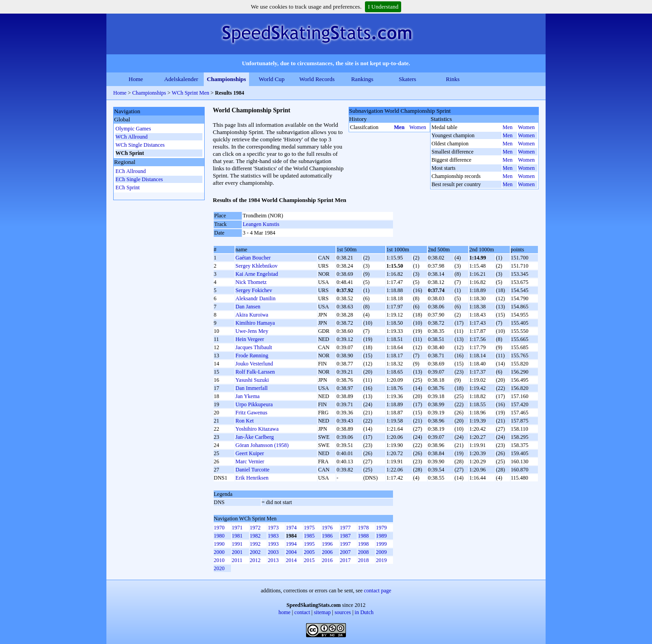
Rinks (453, 79)
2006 (327, 552)
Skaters (407, 79)
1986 (327, 536)
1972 (255, 528)
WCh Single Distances (140, 145)
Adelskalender (181, 79)
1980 (219, 536)
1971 (237, 528)
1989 (381, 536)
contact (302, 612)
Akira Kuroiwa (252, 315)
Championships (227, 79)
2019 (381, 560)
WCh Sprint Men (190, 93)
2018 (363, 560)
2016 (327, 560)
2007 (345, 552)
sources (343, 612)
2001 (237, 552)
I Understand (383, 7)
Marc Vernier (250, 461)
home (285, 612)
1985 (309, 536)
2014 (291, 560)
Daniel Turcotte (252, 470)
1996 (327, 544)
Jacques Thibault (254, 347)
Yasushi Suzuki (252, 380)
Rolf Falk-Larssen (255, 372)
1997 (345, 544)
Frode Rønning (252, 356)
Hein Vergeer (250, 339)
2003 (273, 552)
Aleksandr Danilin (255, 298)
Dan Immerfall (252, 388)
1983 (273, 536)
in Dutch (364, 612)
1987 (345, 536)
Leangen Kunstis (261, 224)
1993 (273, 544)
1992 (255, 544)
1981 (237, 536)
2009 (381, 552)
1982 (255, 536)
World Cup (271, 79)
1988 (363, 536)
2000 (219, 552)
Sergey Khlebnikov (256, 266)
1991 (237, 544)
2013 (273, 560)
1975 (309, 528)
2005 (309, 552)
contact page (378, 591)
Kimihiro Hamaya (255, 323)
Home (136, 79)
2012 (255, 560)
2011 (237, 560)
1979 (381, 528)
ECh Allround (131, 171)
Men (399, 127)
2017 (345, 560)
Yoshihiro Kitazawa (257, 429)
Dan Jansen (248, 307)
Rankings (362, 79)
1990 (219, 544)
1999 (381, 544)
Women (418, 127)
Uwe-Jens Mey (252, 331)
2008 (363, 552)
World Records (317, 79)
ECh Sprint (128, 187)
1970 (219, 528)
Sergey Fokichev (254, 290)
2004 (291, 552)
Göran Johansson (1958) (262, 445)
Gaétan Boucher (253, 258)
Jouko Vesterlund (254, 364)
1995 (309, 544)
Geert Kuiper (250, 453)
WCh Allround (132, 137)
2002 (255, 552)
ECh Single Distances (139, 179)
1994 (291, 544)
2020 (219, 568)
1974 (291, 528)
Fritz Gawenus (251, 413)
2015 (309, 560)
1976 (327, 528)
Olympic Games (133, 129)
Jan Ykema (247, 396)
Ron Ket (244, 421)
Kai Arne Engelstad (257, 274)
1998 (363, 544)
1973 (273, 528)
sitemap (322, 612)
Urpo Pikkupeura (254, 404)
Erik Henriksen (252, 478)
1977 (345, 528)
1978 (363, 528)
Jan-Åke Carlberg (255, 437)
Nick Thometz (251, 282)
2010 (219, 560)
